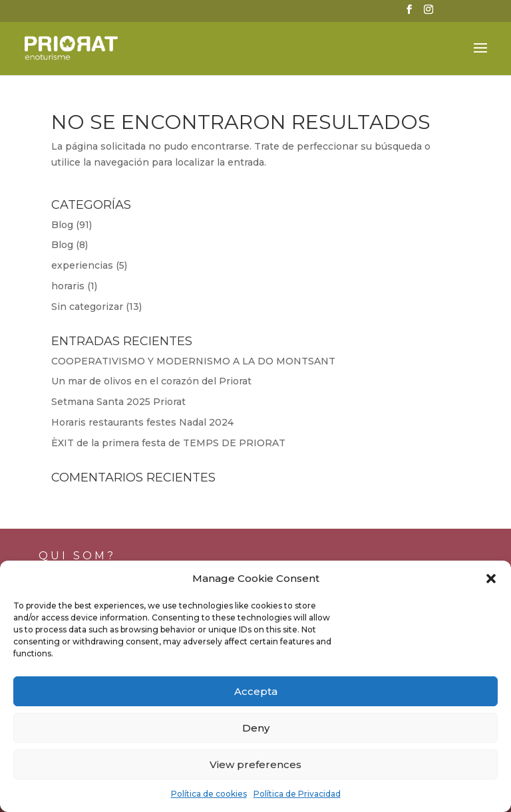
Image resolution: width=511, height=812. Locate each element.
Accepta (256, 691)
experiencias (82, 265)
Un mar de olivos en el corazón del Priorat (151, 381)
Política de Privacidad (297, 794)
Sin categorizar (87, 307)
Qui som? (77, 556)
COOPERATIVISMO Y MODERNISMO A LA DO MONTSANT (193, 361)
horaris (68, 286)
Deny (256, 728)
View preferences (255, 764)
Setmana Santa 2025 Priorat (118, 402)
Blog (62, 225)
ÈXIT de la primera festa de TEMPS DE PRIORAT (168, 443)
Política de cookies (209, 794)
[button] (491, 579)
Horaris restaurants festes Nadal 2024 (142, 422)
